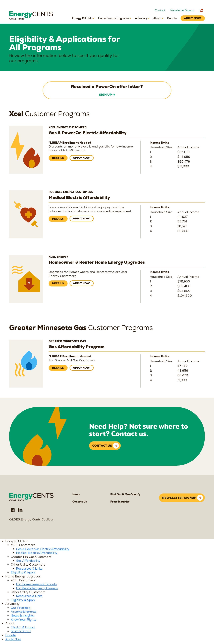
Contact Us (102, 446)
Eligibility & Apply (23, 573)
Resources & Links (29, 569)
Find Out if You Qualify (125, 495)
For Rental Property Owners (37, 588)
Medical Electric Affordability (37, 553)
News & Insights (22, 616)
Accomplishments (24, 612)
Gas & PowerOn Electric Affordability (43, 549)
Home (76, 495)
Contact (160, 10)
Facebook (13, 510)
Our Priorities (20, 608)
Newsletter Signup (182, 10)
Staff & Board (21, 632)
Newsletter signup (179, 497)
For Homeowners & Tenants (36, 584)
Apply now (82, 158)
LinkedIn (20, 510)
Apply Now (13, 639)
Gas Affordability (28, 561)
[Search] (202, 11)
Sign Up (105, 95)
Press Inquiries (120, 502)
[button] (83, 18)
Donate (11, 635)
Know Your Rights (23, 620)
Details (58, 158)
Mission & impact (23, 628)
